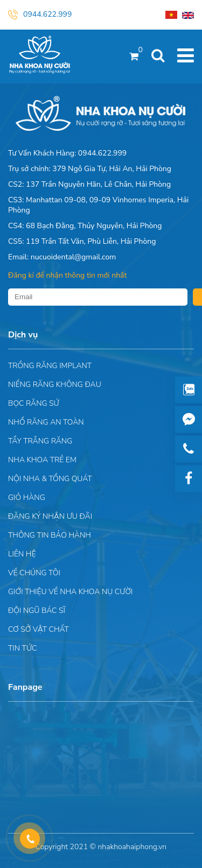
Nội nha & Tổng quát (50, 479)
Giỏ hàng (27, 497)
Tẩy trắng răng (40, 441)
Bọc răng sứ (34, 403)
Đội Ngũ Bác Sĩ (37, 611)
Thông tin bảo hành (50, 535)
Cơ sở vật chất (39, 629)
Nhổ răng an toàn (46, 422)
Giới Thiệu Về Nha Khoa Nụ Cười (70, 592)
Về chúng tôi (34, 573)
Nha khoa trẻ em (42, 460)
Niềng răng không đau (55, 384)
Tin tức (22, 648)
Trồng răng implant (50, 366)
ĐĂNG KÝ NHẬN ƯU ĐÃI (50, 516)
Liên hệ (22, 554)
